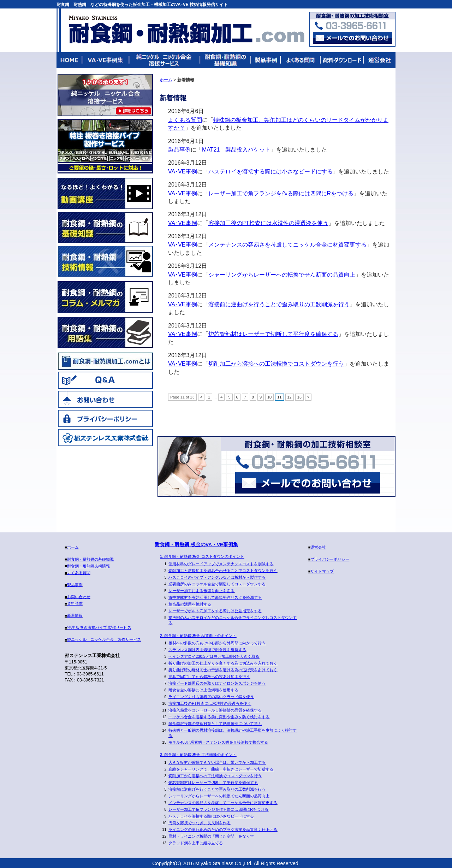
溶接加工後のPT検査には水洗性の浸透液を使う (268, 223)
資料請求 (75, 603)
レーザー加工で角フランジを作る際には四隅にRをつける (281, 193)
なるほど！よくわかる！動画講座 (105, 193)
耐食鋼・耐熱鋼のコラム (105, 297)
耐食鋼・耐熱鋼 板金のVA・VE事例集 (196, 545)
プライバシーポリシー (105, 418)
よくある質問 (301, 60)
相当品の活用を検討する (190, 604)
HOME (70, 60)
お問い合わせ (105, 399)
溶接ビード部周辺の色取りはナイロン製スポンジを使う (217, 683)
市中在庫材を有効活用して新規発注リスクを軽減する (215, 597)
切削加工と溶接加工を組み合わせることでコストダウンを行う (223, 571)
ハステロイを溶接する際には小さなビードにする (270, 172)
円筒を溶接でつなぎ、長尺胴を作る (200, 823)
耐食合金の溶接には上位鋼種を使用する (203, 690)
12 (290, 397)
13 (299, 397)
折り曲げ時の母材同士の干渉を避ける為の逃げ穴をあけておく (223, 670)
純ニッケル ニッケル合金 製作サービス (105, 95)
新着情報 (75, 615)
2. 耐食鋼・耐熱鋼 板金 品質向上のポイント (198, 636)
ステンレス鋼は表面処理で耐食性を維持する (207, 650)
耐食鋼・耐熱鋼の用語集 (105, 332)
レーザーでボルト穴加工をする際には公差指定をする (215, 611)
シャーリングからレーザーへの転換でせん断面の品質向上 (282, 275)
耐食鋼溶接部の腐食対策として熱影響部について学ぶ (215, 724)
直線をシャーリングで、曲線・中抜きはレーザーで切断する (221, 769)
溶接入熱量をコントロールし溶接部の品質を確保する (215, 710)
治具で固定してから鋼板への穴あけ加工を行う (209, 677)
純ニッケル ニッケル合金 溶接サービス (165, 60)
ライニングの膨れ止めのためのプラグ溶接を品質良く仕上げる (223, 829)
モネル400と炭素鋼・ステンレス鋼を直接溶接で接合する (218, 742)
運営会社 (379, 60)
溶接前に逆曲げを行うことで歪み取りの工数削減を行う (279, 304)
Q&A (105, 380)
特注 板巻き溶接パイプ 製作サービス (99, 627)
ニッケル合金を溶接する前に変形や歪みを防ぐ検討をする (219, 717)
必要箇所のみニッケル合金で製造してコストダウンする (217, 584)
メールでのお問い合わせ (308, 483)
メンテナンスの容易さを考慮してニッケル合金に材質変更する (287, 245)
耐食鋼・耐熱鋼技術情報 (105, 261)
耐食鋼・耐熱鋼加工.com (186, 30)
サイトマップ (322, 571)
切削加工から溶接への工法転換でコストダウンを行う (276, 364)
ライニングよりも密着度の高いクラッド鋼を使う (211, 697)
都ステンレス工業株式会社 (105, 437)
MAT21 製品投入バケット (236, 150)
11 (279, 397)
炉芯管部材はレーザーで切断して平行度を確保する (273, 334)
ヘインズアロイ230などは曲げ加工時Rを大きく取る (214, 656)
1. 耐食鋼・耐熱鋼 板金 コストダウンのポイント (202, 556)
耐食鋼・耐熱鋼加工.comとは (105, 361)
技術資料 (341, 60)
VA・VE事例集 (106, 60)
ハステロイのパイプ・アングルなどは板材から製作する (217, 577)
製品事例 (266, 60)
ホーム (166, 80)
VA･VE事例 (183, 172)
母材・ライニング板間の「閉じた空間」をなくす (211, 836)
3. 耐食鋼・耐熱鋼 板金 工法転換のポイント (198, 755)
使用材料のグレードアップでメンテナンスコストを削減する (221, 564)
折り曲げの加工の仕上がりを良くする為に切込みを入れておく (223, 663)
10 (269, 397)
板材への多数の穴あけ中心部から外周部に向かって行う (217, 643)
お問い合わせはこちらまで (353, 38)
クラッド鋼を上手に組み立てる (196, 843)
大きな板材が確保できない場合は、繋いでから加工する (217, 762)
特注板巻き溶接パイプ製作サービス (105, 146)
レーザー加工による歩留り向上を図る (201, 591)
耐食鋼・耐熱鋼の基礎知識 (226, 60)
